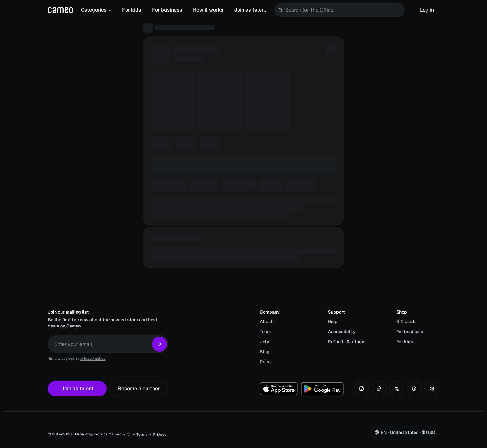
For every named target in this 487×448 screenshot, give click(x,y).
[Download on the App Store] (279, 389)
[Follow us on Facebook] (414, 389)
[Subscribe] (159, 344)
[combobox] (344, 10)
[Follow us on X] (397, 389)
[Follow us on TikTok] (379, 389)
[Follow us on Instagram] (361, 389)
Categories (96, 10)
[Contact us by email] (432, 389)
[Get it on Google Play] (322, 389)
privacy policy (93, 359)
